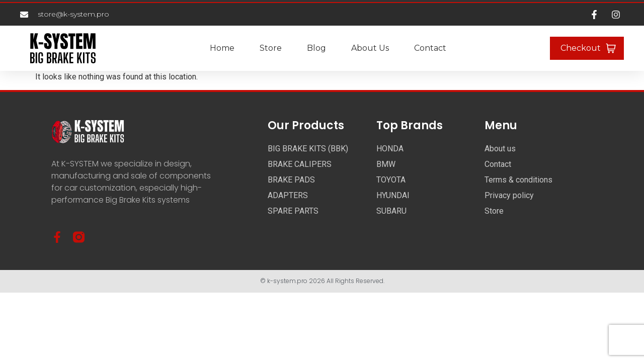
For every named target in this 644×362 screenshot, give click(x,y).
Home (222, 48)
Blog (316, 48)
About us (370, 48)
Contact (430, 48)
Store (271, 48)
